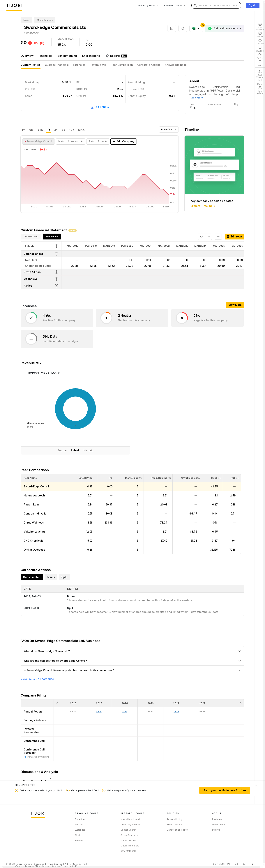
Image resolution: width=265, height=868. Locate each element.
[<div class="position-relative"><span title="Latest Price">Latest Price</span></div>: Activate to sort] (84, 478)
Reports (116, 56)
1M (23, 130)
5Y (64, 130)
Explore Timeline (203, 206)
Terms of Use (174, 824)
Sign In (253, 5)
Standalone (52, 236)
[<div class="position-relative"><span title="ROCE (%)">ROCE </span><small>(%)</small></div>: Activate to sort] (213, 478)
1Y (49, 130)
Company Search (130, 824)
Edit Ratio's (100, 107)
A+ (208, 237)
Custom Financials (57, 65)
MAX (81, 130)
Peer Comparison (122, 65)
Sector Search (128, 830)
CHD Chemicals (34, 541)
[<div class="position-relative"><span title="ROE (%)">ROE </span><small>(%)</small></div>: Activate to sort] (232, 478)
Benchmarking (67, 56)
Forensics (79, 65)
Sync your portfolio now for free (225, 790)
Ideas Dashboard (130, 819)
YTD (40, 130)
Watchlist (80, 830)
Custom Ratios (31, 65)
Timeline (80, 819)
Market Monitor (129, 840)
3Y (56, 130)
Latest (75, 450)
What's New (219, 824)
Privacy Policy (175, 819)
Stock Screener (129, 835)
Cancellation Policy (177, 830)
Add (124, 141)
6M (31, 130)
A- (201, 237)
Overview (27, 56)
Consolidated (31, 236)
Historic (88, 450)
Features (217, 819)
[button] (30, 478)
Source (62, 450)
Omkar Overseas (34, 550)
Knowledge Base (176, 65)
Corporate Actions (149, 65)
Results (79, 840)
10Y (72, 130)
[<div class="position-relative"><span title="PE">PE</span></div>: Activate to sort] (108, 478)
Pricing (216, 830)
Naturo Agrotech (34, 495)
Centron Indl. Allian (36, 513)
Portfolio (80, 824)
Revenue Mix (98, 65)
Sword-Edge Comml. (37, 486)
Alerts (78, 835)
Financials (45, 56)
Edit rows (235, 236)
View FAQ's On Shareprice (37, 679)
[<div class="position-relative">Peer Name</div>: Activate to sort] (46, 478)
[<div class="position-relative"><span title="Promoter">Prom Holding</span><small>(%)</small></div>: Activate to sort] (158, 478)
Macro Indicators (130, 846)
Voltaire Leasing (34, 532)
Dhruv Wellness (34, 523)
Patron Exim (31, 504)
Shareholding (91, 56)
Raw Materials (128, 851)
